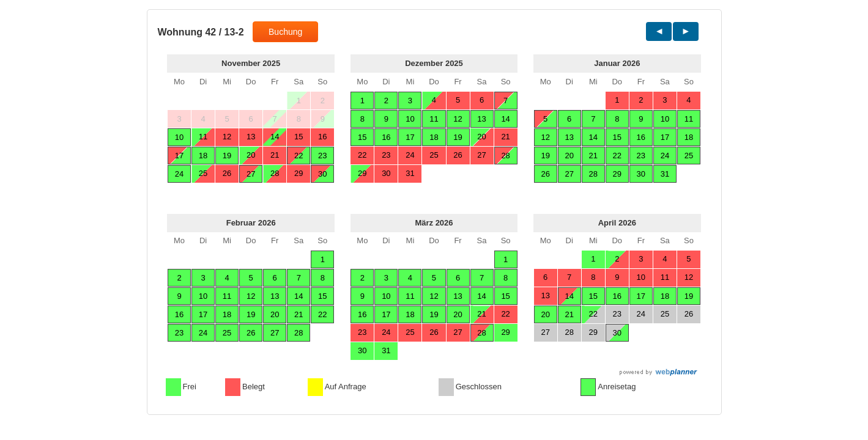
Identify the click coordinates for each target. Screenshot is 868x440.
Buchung (285, 32)
